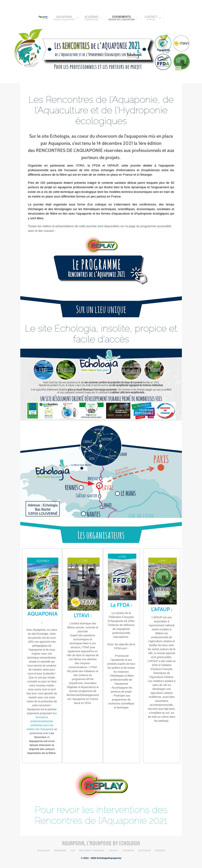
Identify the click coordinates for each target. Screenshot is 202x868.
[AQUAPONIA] (42, 17)
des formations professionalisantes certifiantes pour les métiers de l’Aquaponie (42, 721)
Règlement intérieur (92, 851)
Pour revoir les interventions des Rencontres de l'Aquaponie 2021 (101, 815)
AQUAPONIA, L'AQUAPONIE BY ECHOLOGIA (101, 843)
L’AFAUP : (162, 609)
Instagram (145, 851)
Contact (113, 851)
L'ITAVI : (83, 616)
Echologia (44, 851)
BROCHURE (60, 851)
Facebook (128, 851)
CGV (73, 851)
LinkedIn (160, 851)
